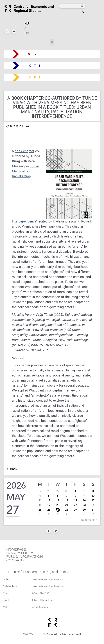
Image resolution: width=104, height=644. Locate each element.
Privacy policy (20, 553)
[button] (82, 11)
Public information (25, 557)
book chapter (24, 151)
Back (14, 469)
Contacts (15, 560)
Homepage (16, 549)
